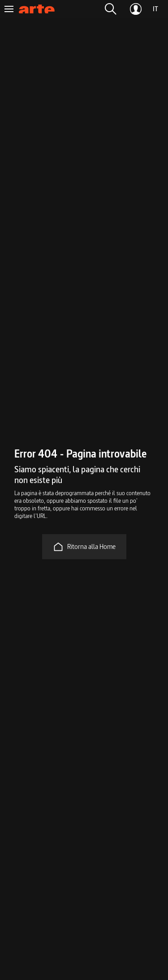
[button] (111, 9)
